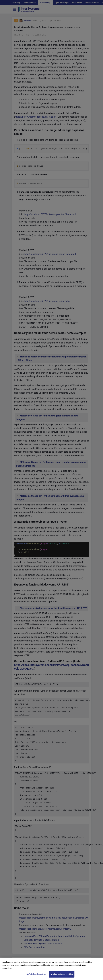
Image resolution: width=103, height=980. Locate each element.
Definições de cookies (36, 974)
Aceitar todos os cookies (62, 974)
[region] (51, 969)
